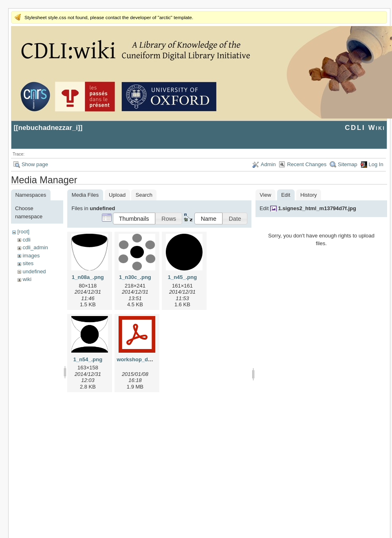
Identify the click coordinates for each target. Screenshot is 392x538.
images (31, 256)
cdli (26, 240)
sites (28, 263)
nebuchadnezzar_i (48, 128)
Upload (117, 195)
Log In (376, 164)
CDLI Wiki (365, 128)
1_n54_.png (88, 359)
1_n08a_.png (88, 277)
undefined (34, 271)
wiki (27, 279)
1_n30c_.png (135, 277)
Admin (268, 164)
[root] (23, 232)
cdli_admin (35, 247)
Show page (35, 164)
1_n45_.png (183, 277)
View (265, 195)
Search (144, 195)
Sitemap (348, 164)
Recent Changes (307, 164)
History (308, 195)
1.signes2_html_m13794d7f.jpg (317, 208)
